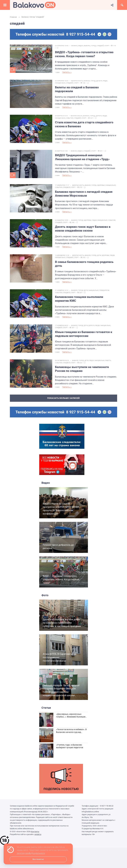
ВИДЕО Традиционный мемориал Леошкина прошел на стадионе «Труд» (84, 153)
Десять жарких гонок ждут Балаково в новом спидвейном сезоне (84, 222)
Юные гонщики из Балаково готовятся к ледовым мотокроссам (85, 324)
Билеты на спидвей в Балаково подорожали (78, 88)
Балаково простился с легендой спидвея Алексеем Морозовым (85, 188)
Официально (62, 82)
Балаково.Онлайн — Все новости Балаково (34, 5)
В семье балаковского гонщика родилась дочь (86, 256)
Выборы (89, 46)
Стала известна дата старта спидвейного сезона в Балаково (86, 122)
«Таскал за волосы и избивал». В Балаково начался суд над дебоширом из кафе (71, 719)
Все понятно (38, 859)
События (71, 116)
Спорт (108, 46)
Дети (100, 247)
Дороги (100, 113)
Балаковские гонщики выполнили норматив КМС (81, 290)
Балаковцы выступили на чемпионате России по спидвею (83, 357)
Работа (110, 349)
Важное (76, 46)
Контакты (35, 819)
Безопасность (79, 80)
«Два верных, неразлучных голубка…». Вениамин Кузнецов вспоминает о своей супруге (71, 704)
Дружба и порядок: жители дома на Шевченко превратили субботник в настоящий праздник (62, 610)
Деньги (101, 80)
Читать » (68, 72)
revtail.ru (38, 821)
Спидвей (101, 46)
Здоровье (102, 180)
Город (95, 46)
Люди (106, 80)
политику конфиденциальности (31, 853)
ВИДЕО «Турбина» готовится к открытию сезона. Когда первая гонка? (86, 54)
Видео (82, 46)
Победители (106, 281)
